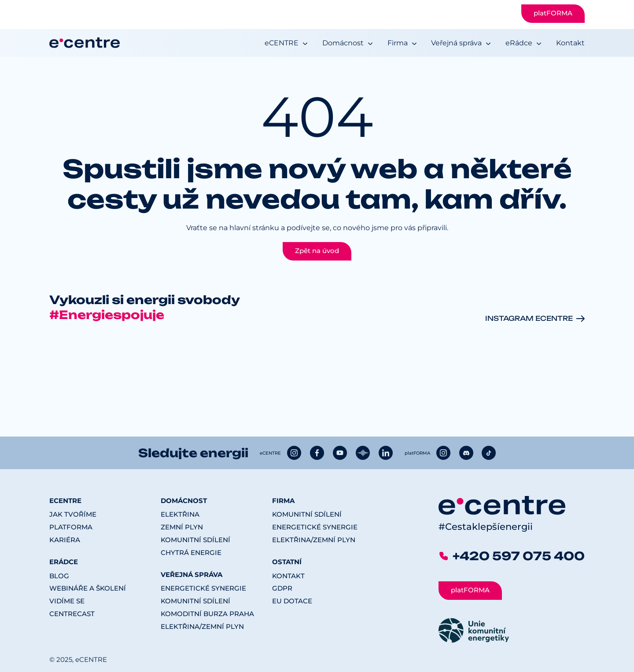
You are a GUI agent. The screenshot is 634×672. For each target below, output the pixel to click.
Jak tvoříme (73, 514)
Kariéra (65, 540)
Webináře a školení (88, 588)
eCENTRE (282, 43)
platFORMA (553, 13)
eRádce (519, 43)
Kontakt (570, 43)
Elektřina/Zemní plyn (202, 627)
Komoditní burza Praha (207, 614)
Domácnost (343, 43)
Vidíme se (67, 601)
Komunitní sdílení (195, 540)
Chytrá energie (191, 553)
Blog (59, 576)
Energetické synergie (203, 588)
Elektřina (180, 514)
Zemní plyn (182, 527)
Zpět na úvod (317, 251)
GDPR (282, 588)
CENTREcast (72, 614)
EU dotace (292, 601)
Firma (398, 43)
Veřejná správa (456, 43)
